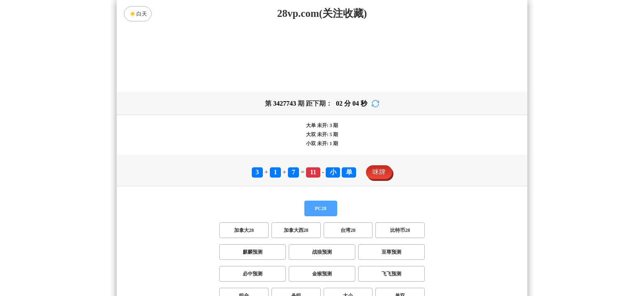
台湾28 (348, 230)
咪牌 (379, 172)
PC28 (321, 208)
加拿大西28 (296, 230)
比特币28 (400, 230)
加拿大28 (244, 230)
